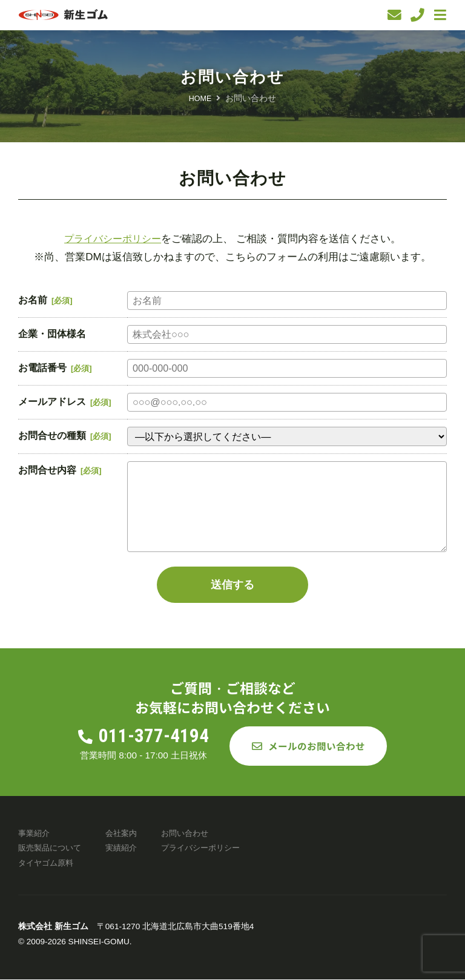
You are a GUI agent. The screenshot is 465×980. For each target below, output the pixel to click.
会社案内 (127, 833)
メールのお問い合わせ (317, 746)
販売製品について (52, 848)
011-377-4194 (157, 737)
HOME (200, 98)
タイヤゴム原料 (48, 863)
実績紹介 (127, 848)
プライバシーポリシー (113, 239)
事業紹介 (35, 833)
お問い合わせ (194, 833)
